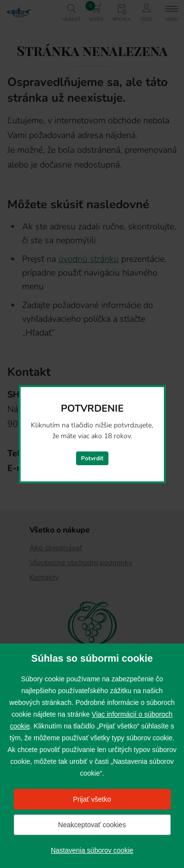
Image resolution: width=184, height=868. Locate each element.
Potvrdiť (92, 458)
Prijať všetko (92, 799)
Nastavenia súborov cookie (92, 850)
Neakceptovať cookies (92, 825)
